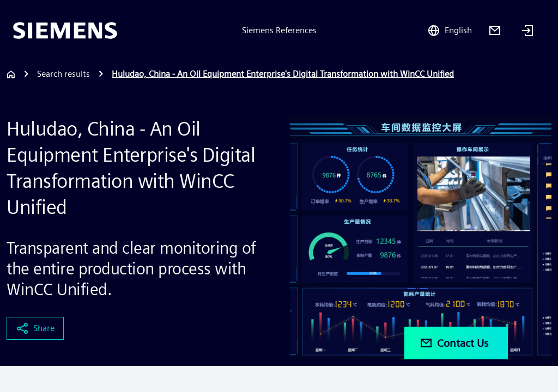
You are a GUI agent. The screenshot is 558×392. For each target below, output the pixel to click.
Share (35, 328)
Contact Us (454, 343)
